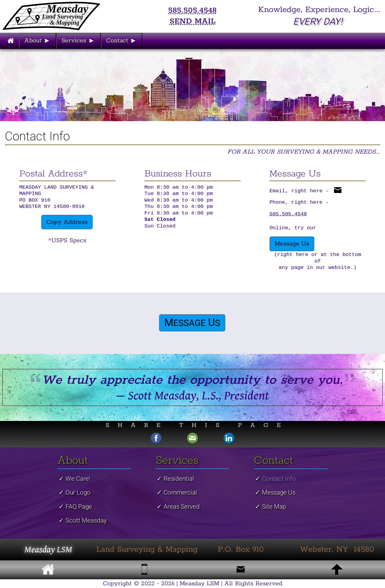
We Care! (78, 479)
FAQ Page (79, 507)
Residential (179, 479)
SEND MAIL (192, 21)
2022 (148, 583)
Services (79, 41)
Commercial (180, 493)
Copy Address (67, 222)
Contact (122, 41)
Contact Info (279, 479)
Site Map (274, 507)
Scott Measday (86, 521)
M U (192, 323)
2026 (168, 583)
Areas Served (182, 507)
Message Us (292, 244)
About (38, 41)
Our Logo (78, 493)
